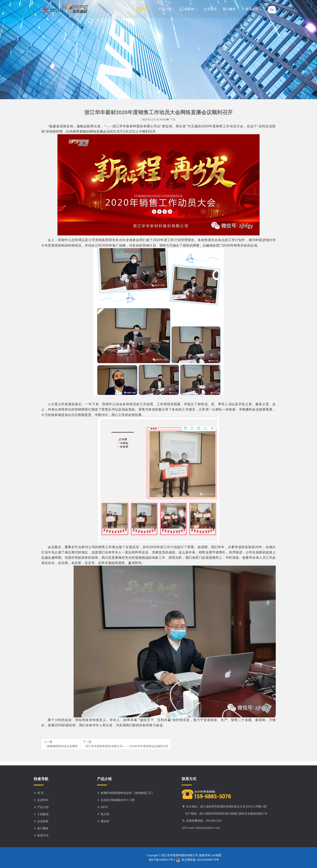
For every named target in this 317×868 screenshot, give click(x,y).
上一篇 (61, 744)
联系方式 (254, 9)
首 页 (40, 793)
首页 (127, 9)
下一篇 (126, 744)
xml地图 (216, 855)
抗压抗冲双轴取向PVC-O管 (118, 800)
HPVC (104, 807)
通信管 (105, 821)
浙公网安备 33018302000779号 (198, 860)
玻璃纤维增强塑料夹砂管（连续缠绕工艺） (128, 793)
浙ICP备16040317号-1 (162, 860)
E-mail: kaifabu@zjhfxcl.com (203, 828)
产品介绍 (167, 9)
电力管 (105, 814)
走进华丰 (144, 9)
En (272, 10)
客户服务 (231, 9)
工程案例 (189, 9)
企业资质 (210, 9)
